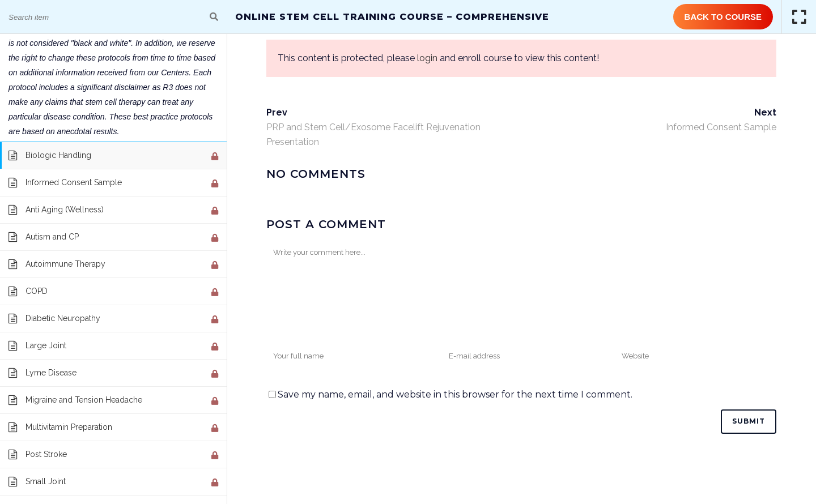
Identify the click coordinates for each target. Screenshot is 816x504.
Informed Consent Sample (721, 127)
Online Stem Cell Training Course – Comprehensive (392, 17)
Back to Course (723, 17)
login (427, 58)
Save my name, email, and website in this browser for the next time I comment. (455, 394)
